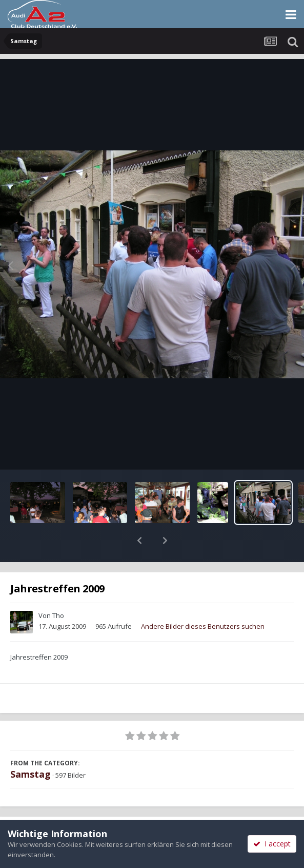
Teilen (76, 808)
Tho (58, 589)
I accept (272, 844)
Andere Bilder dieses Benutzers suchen (203, 600)
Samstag (31, 747)
